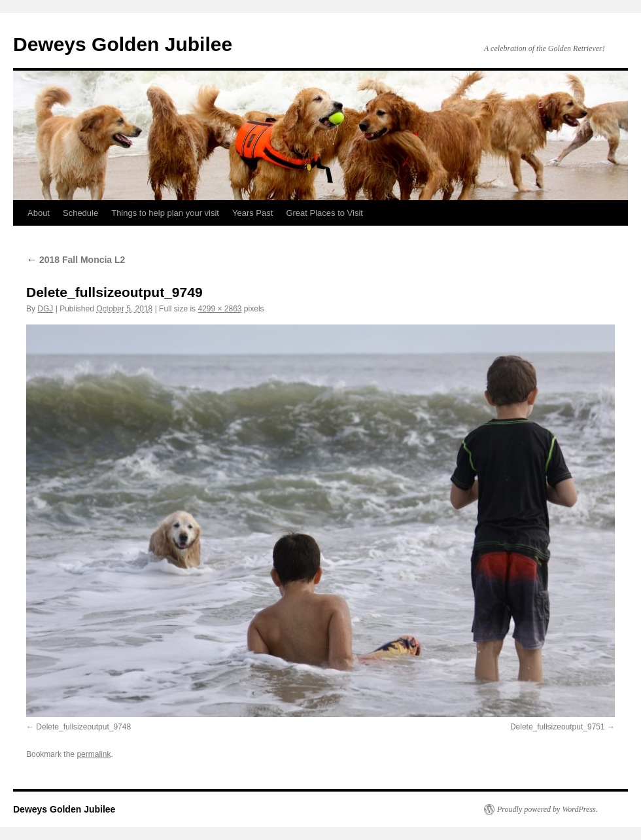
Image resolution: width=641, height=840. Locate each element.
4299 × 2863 (219, 309)
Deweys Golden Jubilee (123, 44)
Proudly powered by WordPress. (547, 809)
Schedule (80, 213)
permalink (94, 754)
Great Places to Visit (324, 213)
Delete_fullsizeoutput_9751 (558, 727)
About (39, 213)
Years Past (252, 213)
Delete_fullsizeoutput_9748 (83, 727)
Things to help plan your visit (165, 213)
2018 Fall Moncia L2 (76, 260)
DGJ (45, 309)
